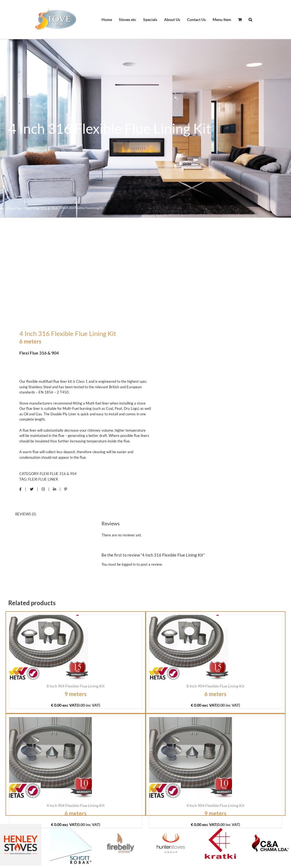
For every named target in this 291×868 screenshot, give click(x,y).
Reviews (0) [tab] (26, 514)
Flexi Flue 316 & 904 (58, 474)
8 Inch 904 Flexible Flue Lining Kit (76, 686)
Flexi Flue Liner (43, 479)
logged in (129, 564)
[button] (250, 20)
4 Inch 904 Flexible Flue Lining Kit (76, 805)
